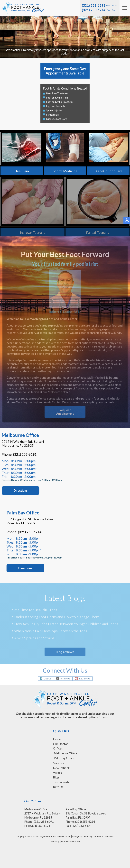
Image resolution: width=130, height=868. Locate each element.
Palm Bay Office (64, 758)
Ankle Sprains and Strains (34, 638)
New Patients (62, 768)
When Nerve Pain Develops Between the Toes (51, 631)
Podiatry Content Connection (99, 836)
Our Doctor (60, 744)
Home (57, 739)
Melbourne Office (65, 753)
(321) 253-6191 (94, 5)
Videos (57, 773)
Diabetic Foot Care (57, 119)
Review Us (84, 679)
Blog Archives (65, 652)
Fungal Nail (52, 115)
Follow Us (65, 679)
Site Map (55, 841)
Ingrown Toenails (56, 106)
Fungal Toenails (98, 233)
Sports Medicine (65, 171)
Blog (56, 777)
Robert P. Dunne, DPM (65, 295)
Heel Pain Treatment (57, 93)
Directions (28, 568)
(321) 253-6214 (94, 10)
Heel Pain (22, 171)
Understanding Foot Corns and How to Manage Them (57, 617)
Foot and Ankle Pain (57, 98)
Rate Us (58, 787)
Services (58, 763)
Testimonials (61, 782)
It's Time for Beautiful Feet (36, 610)
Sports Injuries (54, 110)
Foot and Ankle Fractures (60, 102)
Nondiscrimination (70, 841)
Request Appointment (65, 414)
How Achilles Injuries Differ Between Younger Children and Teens (66, 624)
